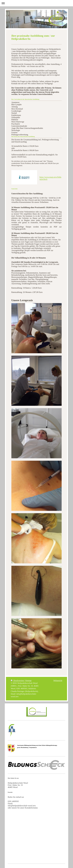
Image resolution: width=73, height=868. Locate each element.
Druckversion (18, 681)
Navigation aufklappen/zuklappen (36, 3)
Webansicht (58, 681)
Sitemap (28, 681)
